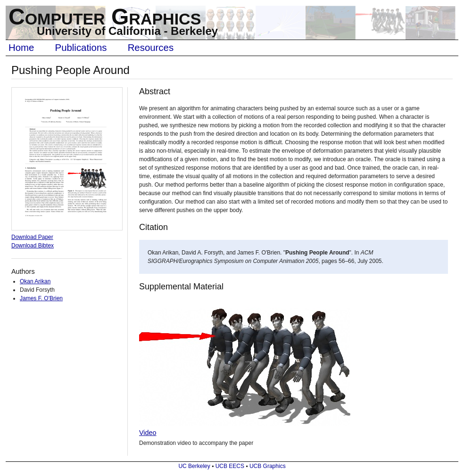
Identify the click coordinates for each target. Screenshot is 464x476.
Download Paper (32, 237)
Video (148, 433)
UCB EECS (230, 466)
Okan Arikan (35, 281)
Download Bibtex (33, 246)
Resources (151, 48)
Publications (81, 48)
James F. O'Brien (41, 298)
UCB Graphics (268, 466)
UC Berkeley (194, 466)
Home (21, 48)
